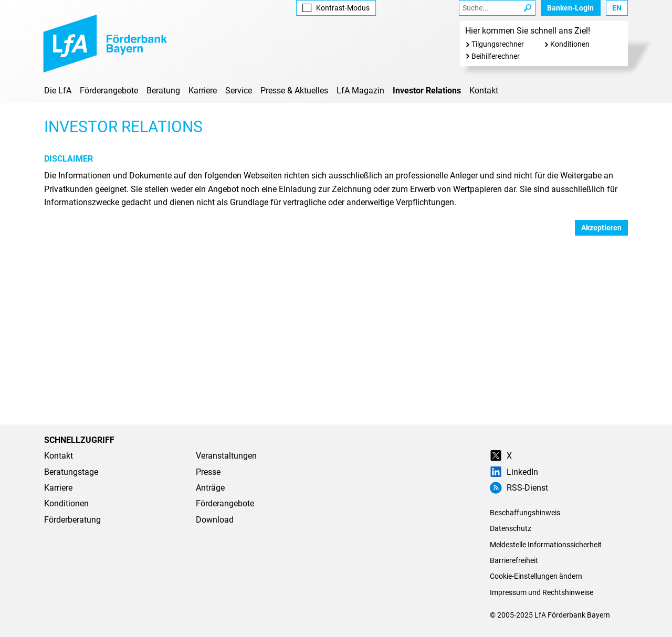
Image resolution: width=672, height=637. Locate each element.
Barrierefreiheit (514, 560)
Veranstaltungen (226, 456)
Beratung (163, 91)
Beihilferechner (496, 56)
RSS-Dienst (519, 488)
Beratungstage (71, 472)
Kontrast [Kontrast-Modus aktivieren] (336, 8)
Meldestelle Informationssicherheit (546, 545)
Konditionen (570, 44)
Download (215, 520)
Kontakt (484, 91)
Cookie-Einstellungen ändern (536, 576)
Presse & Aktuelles (294, 91)
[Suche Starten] (528, 8)
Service (239, 91)
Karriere (203, 91)
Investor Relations (427, 91)
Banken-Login (570, 8)
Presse (208, 472)
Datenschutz (511, 528)
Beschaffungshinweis (525, 513)
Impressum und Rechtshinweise (542, 592)
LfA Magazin (360, 91)
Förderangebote (109, 91)
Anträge (210, 488)
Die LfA (58, 91)
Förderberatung (72, 520)
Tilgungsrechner (498, 44)
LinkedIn (514, 472)
